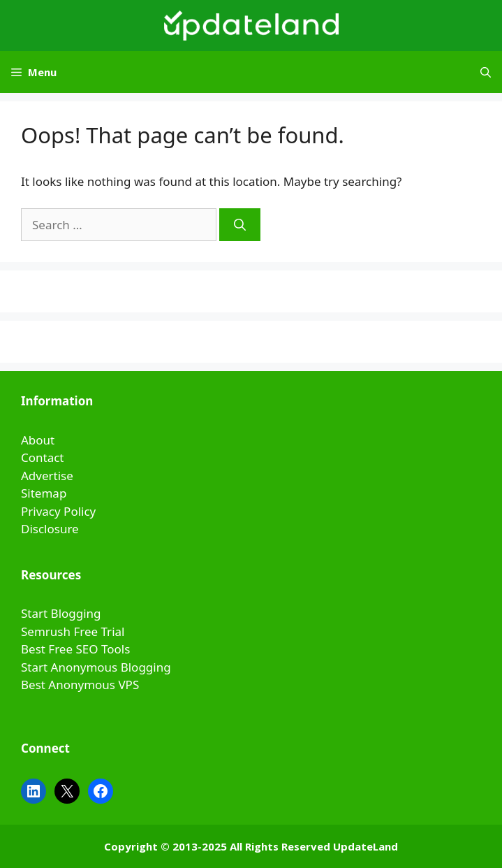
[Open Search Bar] (486, 72)
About (38, 440)
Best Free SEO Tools (75, 649)
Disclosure (50, 529)
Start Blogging (61, 613)
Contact (43, 457)
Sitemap (44, 493)
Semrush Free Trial (73, 631)
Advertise (47, 476)
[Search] (240, 225)
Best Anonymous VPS (80, 685)
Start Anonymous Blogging (96, 667)
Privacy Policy (58, 511)
